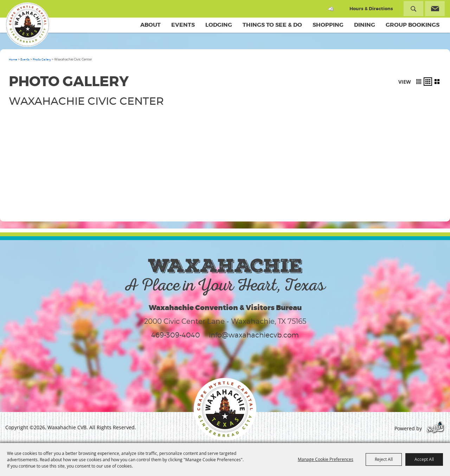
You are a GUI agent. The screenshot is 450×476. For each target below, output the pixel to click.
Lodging (219, 25)
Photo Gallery (42, 59)
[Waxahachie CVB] (27, 25)
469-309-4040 (176, 335)
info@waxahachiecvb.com (254, 335)
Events (183, 25)
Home (13, 59)
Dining (365, 25)
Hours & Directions (371, 9)
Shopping (328, 25)
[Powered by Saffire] (435, 428)
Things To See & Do (272, 25)
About (150, 25)
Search (413, 9)
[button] (419, 82)
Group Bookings (413, 25)
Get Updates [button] (435, 9)
